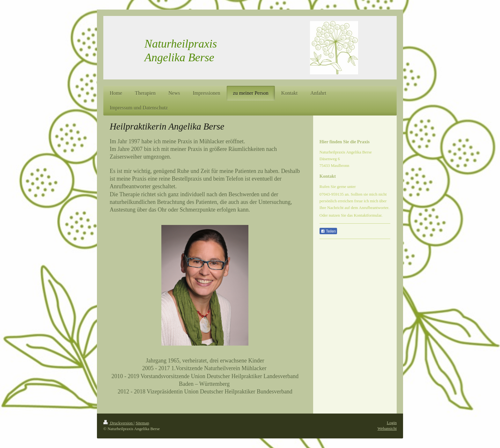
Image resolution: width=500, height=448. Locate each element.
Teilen (328, 231)
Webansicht (387, 428)
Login (392, 423)
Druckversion (118, 423)
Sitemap (142, 423)
